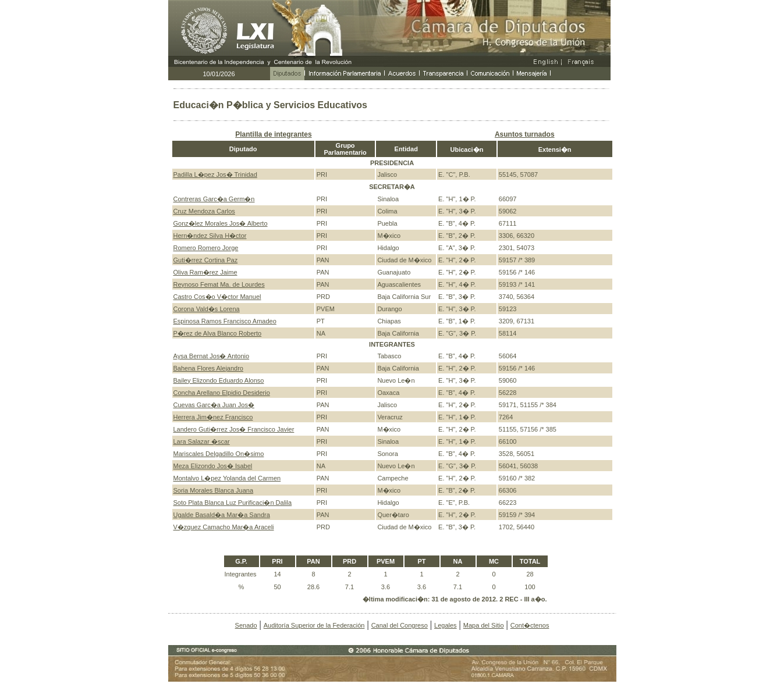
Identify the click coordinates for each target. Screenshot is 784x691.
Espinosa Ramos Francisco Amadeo (225, 321)
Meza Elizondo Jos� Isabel (213, 466)
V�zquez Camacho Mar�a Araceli (224, 527)
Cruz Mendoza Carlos (204, 211)
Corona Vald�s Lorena (207, 309)
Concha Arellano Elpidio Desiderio (222, 393)
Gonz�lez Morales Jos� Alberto (221, 223)
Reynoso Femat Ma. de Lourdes (219, 284)
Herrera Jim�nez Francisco (213, 417)
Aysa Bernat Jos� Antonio (212, 356)
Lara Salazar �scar (202, 441)
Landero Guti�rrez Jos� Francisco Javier (234, 429)
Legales (446, 625)
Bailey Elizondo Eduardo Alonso (219, 380)
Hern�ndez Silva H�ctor (210, 236)
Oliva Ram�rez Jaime (205, 272)
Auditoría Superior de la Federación (314, 625)
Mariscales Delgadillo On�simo (219, 454)
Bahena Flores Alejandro (208, 368)
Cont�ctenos (530, 625)
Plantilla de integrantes (273, 134)
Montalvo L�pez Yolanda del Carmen (227, 478)
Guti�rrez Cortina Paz (206, 260)
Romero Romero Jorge (206, 248)
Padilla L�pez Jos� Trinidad (215, 174)
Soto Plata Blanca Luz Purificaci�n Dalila (233, 503)
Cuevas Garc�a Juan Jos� (214, 405)
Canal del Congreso (400, 625)
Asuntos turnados (525, 134)
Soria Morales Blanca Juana (214, 490)
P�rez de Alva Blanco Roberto (218, 333)
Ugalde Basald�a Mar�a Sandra (222, 515)
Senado (246, 625)
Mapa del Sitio (484, 625)
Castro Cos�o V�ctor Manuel (217, 297)
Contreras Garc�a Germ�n (214, 199)
